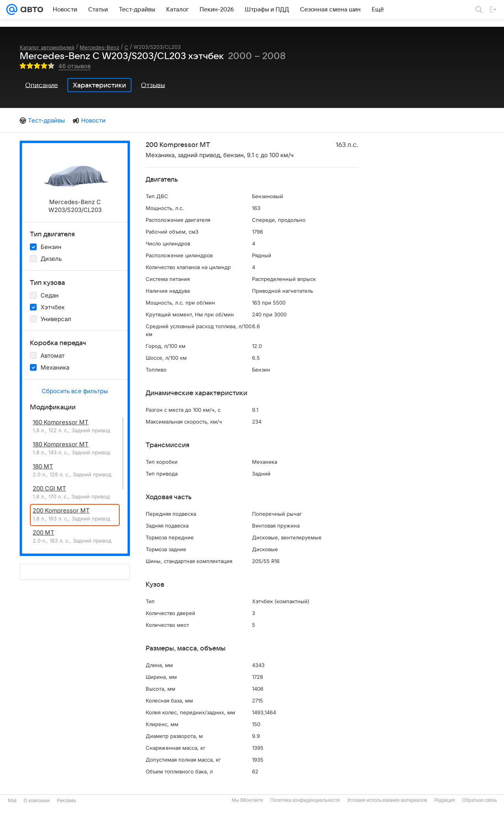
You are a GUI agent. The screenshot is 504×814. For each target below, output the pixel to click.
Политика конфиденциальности (305, 800)
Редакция (445, 800)
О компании (37, 801)
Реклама (66, 801)
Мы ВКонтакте (247, 800)
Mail (12, 801)
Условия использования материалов (387, 800)
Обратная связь (480, 800)
